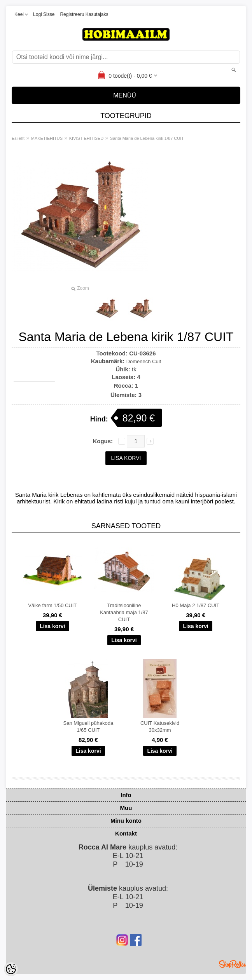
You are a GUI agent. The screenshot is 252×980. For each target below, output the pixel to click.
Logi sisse (44, 14)
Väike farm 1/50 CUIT (52, 605)
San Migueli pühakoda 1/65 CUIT (88, 727)
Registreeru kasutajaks (84, 14)
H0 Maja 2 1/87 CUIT (196, 605)
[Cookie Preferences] (11, 969)
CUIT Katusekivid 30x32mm (160, 727)
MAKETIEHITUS (47, 138)
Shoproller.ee (233, 964)
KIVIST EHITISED (86, 138)
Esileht (18, 138)
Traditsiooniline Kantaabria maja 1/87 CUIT (124, 612)
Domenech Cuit (144, 361)
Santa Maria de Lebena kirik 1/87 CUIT (147, 138)
